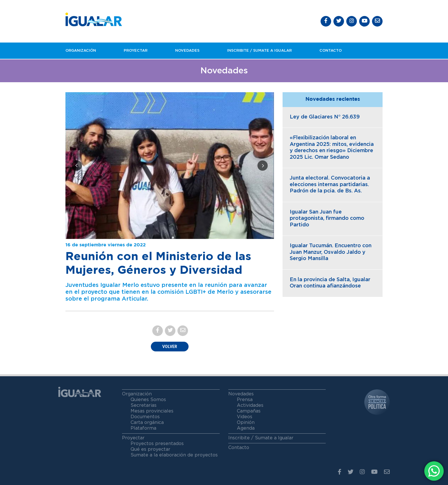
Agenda (246, 428)
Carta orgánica (147, 422)
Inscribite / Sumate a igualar (259, 51)
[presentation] (77, 166)
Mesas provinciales (152, 411)
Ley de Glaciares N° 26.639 (325, 117)
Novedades (187, 51)
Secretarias (144, 405)
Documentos (145, 417)
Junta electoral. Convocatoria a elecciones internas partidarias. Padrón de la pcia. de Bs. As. (330, 185)
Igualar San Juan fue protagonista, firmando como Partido (327, 219)
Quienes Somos (148, 400)
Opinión (246, 422)
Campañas (249, 411)
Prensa (245, 400)
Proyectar (136, 51)
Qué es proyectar (150, 449)
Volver (170, 347)
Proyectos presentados (157, 444)
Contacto (331, 51)
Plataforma (143, 428)
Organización (81, 51)
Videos (245, 417)
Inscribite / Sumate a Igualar (261, 438)
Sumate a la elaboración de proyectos (174, 455)
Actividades (250, 405)
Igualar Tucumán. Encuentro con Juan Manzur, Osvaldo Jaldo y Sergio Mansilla (331, 252)
